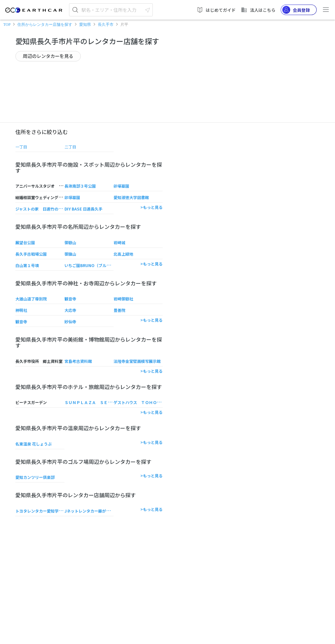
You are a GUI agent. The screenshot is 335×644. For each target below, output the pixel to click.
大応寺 (70, 310)
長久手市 (106, 25)
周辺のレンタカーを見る (48, 56)
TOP (7, 25)
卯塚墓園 (121, 186)
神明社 (21, 310)
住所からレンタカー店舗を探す (45, 25)
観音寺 (70, 299)
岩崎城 (119, 242)
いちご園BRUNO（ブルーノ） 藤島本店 (100, 265)
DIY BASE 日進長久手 (83, 209)
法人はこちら (258, 10)
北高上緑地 (123, 254)
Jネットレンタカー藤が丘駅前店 (93, 511)
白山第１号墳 (27, 265)
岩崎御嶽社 (123, 299)
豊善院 (119, 310)
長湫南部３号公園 (80, 186)
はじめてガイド (216, 10)
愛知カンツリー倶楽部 (35, 477)
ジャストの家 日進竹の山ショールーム (51, 209)
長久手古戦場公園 (31, 254)
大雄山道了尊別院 (31, 299)
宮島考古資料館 (78, 361)
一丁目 (21, 147)
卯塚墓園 (72, 197)
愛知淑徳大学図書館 (131, 197)
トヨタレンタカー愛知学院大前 (43, 511)
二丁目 (70, 147)
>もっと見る (151, 207)
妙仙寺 (70, 322)
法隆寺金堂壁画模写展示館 (137, 361)
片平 (124, 25)
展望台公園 (25, 242)
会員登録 (296, 10)
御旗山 (70, 254)
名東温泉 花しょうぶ (34, 444)
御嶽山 (70, 242)
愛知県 (85, 25)
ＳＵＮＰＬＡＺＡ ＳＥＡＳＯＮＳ (96, 402)
